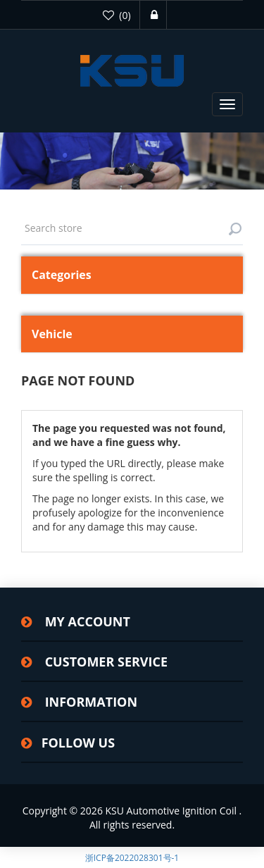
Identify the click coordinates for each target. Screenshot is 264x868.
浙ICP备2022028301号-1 (132, 858)
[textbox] (132, 228)
